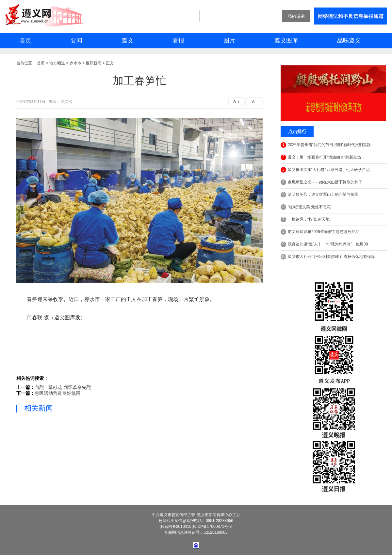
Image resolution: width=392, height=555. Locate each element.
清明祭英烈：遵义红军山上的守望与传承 (319, 195)
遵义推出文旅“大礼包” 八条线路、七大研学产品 (325, 170)
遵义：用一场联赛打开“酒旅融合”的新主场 (321, 157)
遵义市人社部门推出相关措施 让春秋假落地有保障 (328, 257)
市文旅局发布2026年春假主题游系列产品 (320, 232)
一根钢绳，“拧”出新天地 (305, 219)
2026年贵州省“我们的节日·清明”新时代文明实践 (326, 145)
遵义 (127, 41)
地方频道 (57, 63)
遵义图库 (286, 41)
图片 (229, 41)
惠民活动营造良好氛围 (57, 393)
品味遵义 (349, 41)
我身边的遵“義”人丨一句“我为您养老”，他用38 (324, 244)
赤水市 (75, 63)
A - (254, 102)
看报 (178, 41)
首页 (25, 41)
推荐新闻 (93, 63)
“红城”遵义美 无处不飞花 (306, 207)
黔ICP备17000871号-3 (212, 527)
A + (237, 102)
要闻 (76, 41)
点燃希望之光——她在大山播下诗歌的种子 (321, 182)
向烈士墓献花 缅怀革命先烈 (63, 387)
